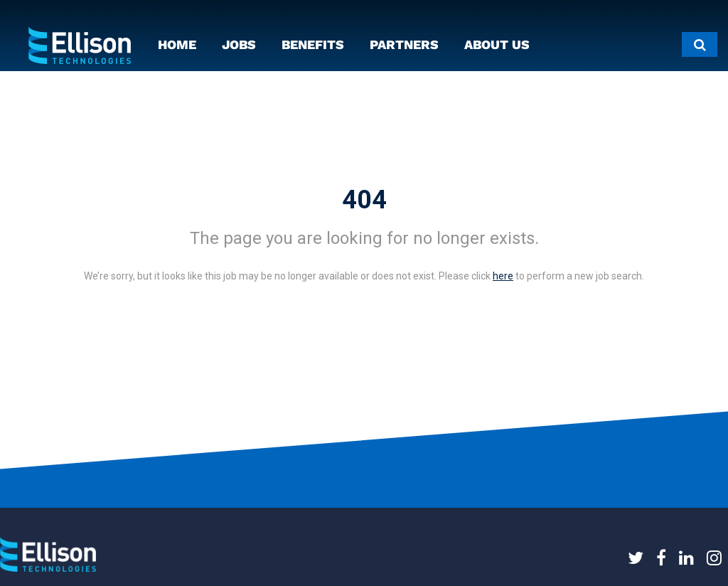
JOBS (239, 44)
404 (364, 200)
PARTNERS (404, 44)
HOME (177, 44)
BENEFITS (313, 44)
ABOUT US (497, 44)
